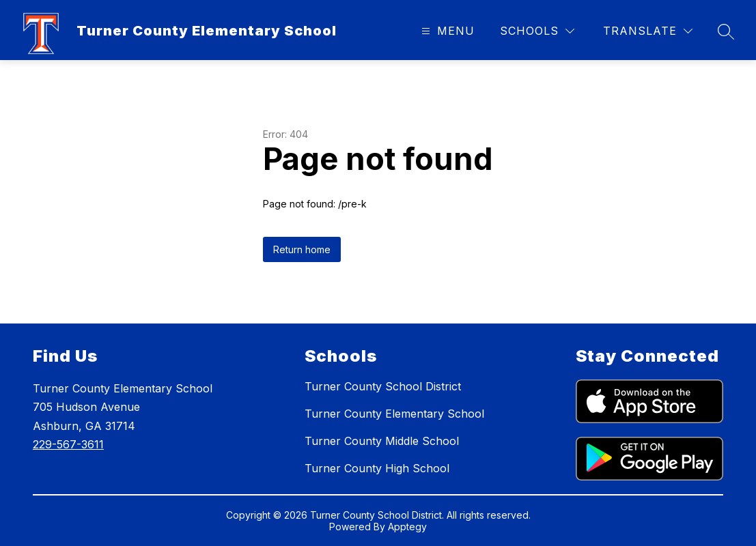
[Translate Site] (648, 31)
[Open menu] (446, 31)
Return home (302, 249)
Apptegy (407, 527)
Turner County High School (377, 468)
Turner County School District (383, 386)
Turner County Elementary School (394, 414)
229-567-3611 (68, 444)
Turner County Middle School (382, 441)
